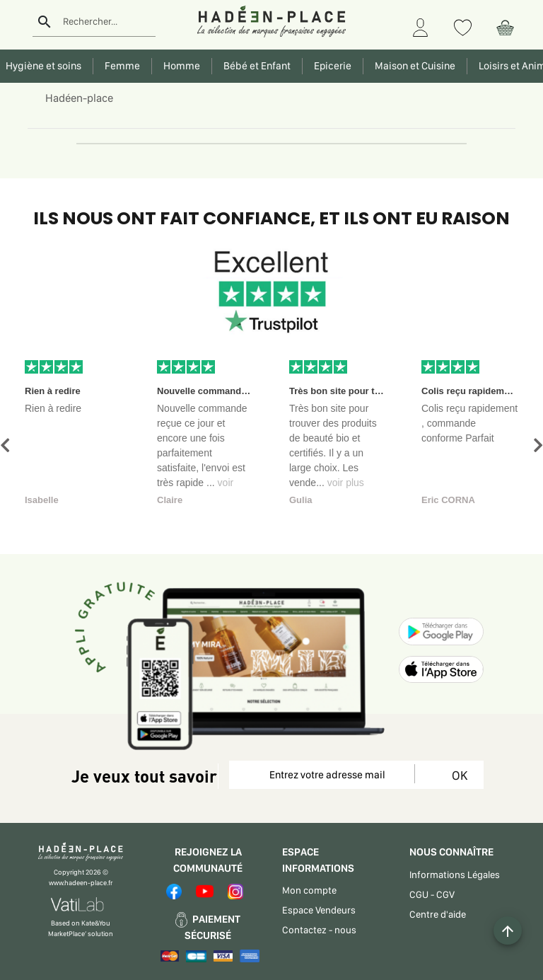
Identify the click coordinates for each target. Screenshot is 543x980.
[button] (5, 445)
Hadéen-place (79, 98)
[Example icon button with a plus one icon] (508, 930)
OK (457, 775)
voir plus (346, 483)
